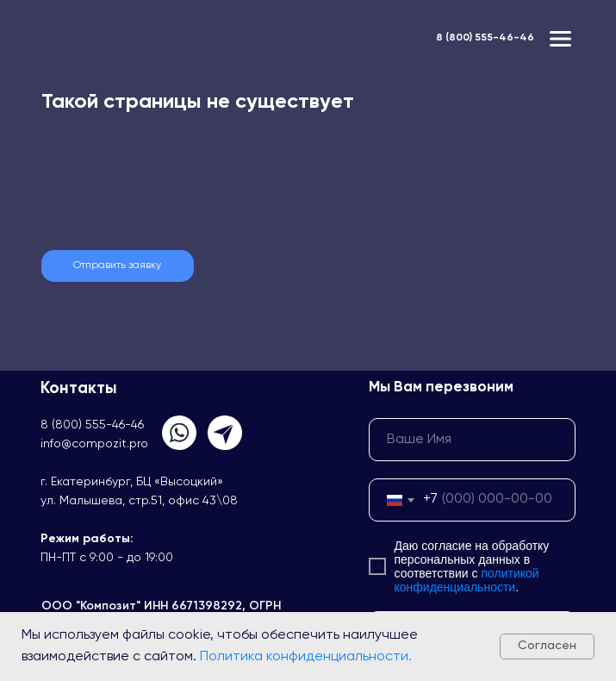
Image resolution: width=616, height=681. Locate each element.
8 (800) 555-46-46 (485, 38)
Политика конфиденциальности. (306, 657)
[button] (118, 266)
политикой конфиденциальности (467, 580)
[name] (472, 440)
